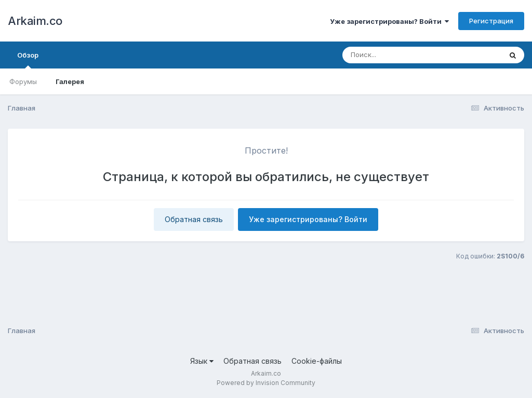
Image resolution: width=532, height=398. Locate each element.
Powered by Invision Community (266, 383)
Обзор (28, 60)
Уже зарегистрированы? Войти (389, 21)
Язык (202, 361)
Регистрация (491, 21)
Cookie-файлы (317, 361)
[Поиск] (402, 55)
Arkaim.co (35, 21)
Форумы (23, 81)
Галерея (70, 81)
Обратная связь (194, 219)
